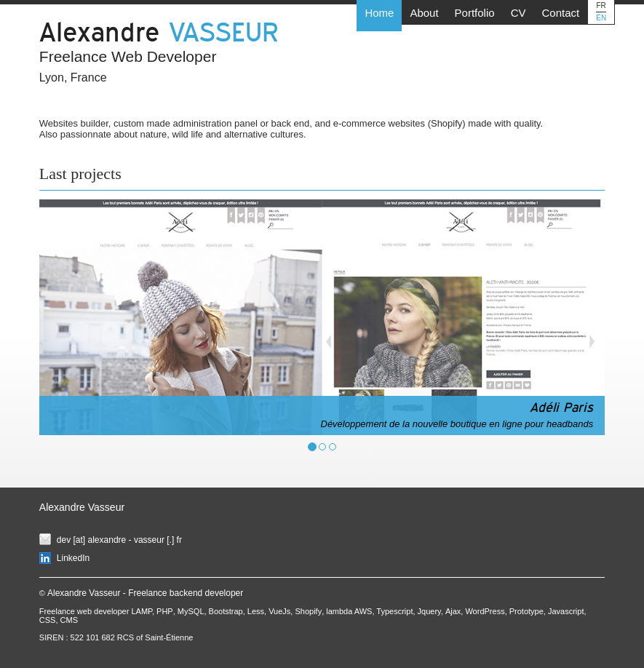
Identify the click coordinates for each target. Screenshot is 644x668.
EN (601, 18)
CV (518, 13)
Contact (560, 13)
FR (601, 5)
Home (379, 13)
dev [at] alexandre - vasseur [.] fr (119, 540)
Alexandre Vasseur (82, 507)
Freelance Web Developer (128, 56)
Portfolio (475, 13)
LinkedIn (73, 558)
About (424, 13)
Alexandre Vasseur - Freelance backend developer (145, 593)
